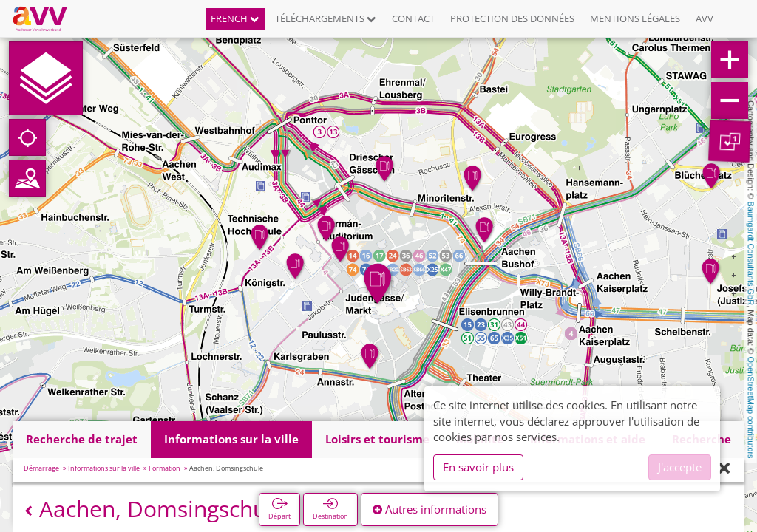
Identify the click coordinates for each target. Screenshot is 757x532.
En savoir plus (478, 467)
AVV (705, 18)
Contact (413, 18)
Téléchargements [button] (326, 18)
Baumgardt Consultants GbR (751, 254)
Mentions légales (635, 18)
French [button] (235, 18)
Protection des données (512, 18)
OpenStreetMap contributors (751, 407)
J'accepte (680, 467)
